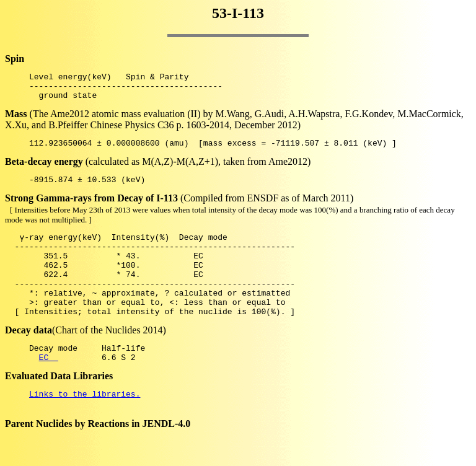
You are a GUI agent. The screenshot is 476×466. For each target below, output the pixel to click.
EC (49, 387)
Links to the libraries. (85, 425)
